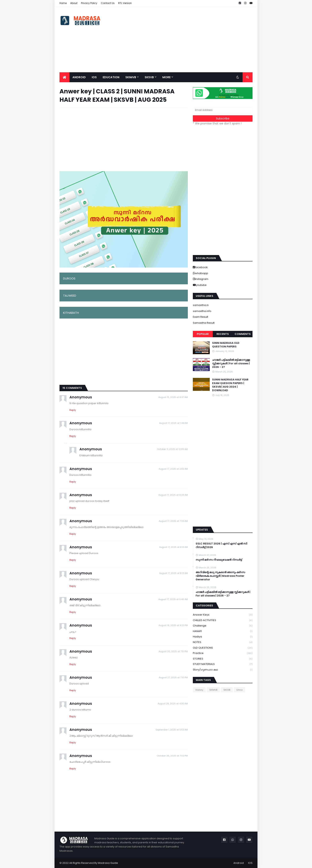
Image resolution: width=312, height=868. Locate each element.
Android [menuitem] (79, 77)
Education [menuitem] (111, 77)
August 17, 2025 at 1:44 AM (174, 423)
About (74, 3)
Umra (239, 690)
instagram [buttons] (202, 279)
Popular (203, 334)
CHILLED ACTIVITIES (223, 620)
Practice (223, 653)
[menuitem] (64, 77)
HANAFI (223, 631)
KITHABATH (71, 313)
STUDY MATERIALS (223, 664)
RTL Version (125, 3)
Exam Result (200, 317)
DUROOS (69, 278)
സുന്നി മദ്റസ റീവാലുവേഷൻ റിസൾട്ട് (219, 560)
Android (239, 863)
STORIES (223, 659)
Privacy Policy (89, 3)
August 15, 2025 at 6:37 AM (173, 397)
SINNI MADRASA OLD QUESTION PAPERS (226, 345)
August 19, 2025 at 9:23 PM (173, 625)
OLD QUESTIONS (223, 648)
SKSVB (227, 690)
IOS (250, 863)
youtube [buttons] (201, 285)
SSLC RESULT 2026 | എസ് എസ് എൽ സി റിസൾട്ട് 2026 (221, 545)
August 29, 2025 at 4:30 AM (173, 704)
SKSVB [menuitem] (149, 77)
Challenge (223, 626)
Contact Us (108, 3)
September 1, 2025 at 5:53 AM (172, 730)
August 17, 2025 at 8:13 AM (174, 547)
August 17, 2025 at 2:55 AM (173, 469)
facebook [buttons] (201, 267)
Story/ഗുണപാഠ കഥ (223, 670)
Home (63, 3)
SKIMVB (213, 690)
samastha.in (201, 305)
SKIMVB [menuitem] (131, 77)
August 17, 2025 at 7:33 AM (173, 521)
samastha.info (202, 311)
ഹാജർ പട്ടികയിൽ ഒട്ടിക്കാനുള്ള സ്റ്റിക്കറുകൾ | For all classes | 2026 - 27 (231, 364)
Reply (73, 410)
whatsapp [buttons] (202, 273)
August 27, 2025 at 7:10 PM (173, 677)
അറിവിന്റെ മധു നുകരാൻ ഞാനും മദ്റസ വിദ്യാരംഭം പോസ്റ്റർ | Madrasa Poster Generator (220, 576)
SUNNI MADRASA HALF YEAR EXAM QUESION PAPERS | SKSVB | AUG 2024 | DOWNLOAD (230, 385)
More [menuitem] (166, 77)
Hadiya (223, 637)
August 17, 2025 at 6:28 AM (173, 495)
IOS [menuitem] (94, 77)
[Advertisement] (180, 39)
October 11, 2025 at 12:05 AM (172, 449)
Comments (243, 334)
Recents (223, 334)
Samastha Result (204, 323)
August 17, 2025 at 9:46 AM (173, 599)
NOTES (223, 642)
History (199, 690)
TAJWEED (70, 296)
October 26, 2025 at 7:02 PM (172, 756)
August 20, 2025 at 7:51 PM (173, 651)
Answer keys (223, 615)
